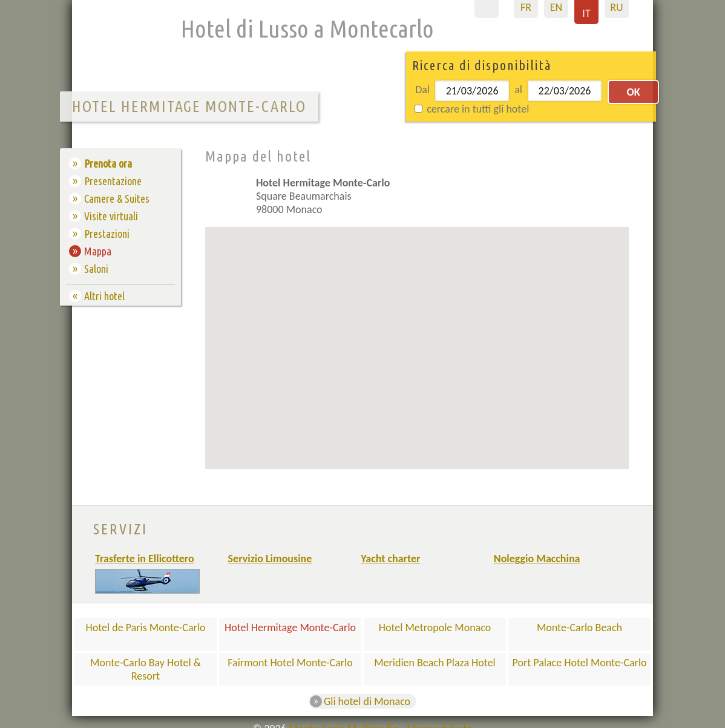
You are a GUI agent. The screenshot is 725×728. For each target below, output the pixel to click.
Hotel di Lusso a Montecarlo (307, 29)
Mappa (98, 251)
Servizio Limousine (270, 559)
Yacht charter (390, 559)
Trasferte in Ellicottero (145, 559)
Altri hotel (104, 296)
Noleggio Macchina (537, 559)
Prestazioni (107, 234)
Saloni (96, 269)
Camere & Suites (117, 198)
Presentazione (113, 181)
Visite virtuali (111, 216)
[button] (435, 331)
